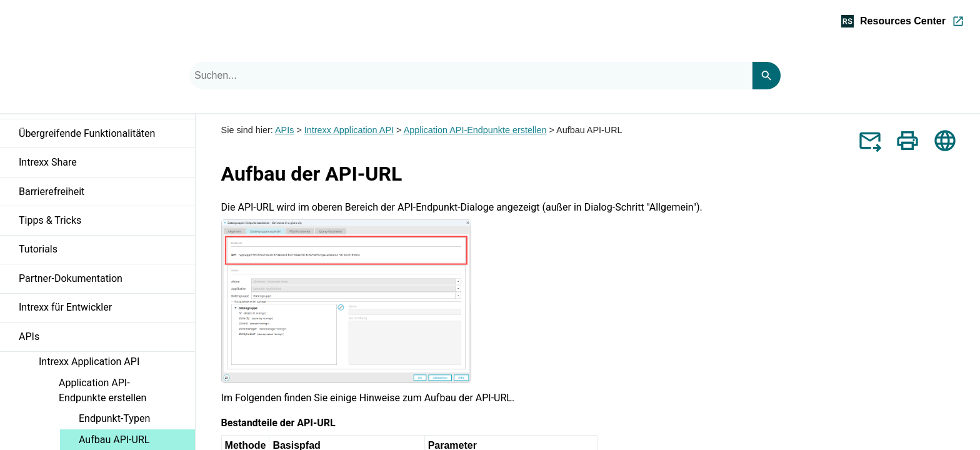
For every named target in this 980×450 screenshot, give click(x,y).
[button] (185, 140)
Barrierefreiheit (107, 195)
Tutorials (107, 253)
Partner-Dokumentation (71, 278)
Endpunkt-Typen (114, 418)
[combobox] (471, 76)
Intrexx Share (107, 166)
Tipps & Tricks (107, 224)
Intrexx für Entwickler (107, 311)
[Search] (766, 76)
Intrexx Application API (117, 364)
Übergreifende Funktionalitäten (107, 137)
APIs (107, 340)
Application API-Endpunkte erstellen (127, 393)
